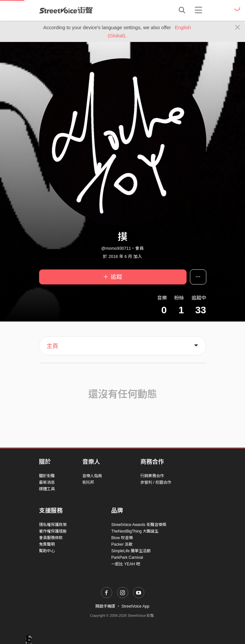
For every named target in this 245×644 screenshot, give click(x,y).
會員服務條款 (51, 538)
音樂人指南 (92, 476)
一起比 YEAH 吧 (125, 564)
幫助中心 (47, 551)
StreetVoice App (135, 606)
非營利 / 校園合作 (156, 482)
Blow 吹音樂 (122, 538)
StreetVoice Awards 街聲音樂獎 (139, 525)
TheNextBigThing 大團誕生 (135, 531)
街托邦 (88, 482)
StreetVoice (66, 10)
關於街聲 (47, 476)
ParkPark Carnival (127, 557)
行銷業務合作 (152, 476)
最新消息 (47, 482)
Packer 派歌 (122, 544)
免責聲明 (47, 544)
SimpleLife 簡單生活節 (131, 551)
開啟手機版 (105, 606)
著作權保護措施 (53, 531)
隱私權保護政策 (53, 525)
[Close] (238, 28)
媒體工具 (47, 489)
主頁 (52, 346)
